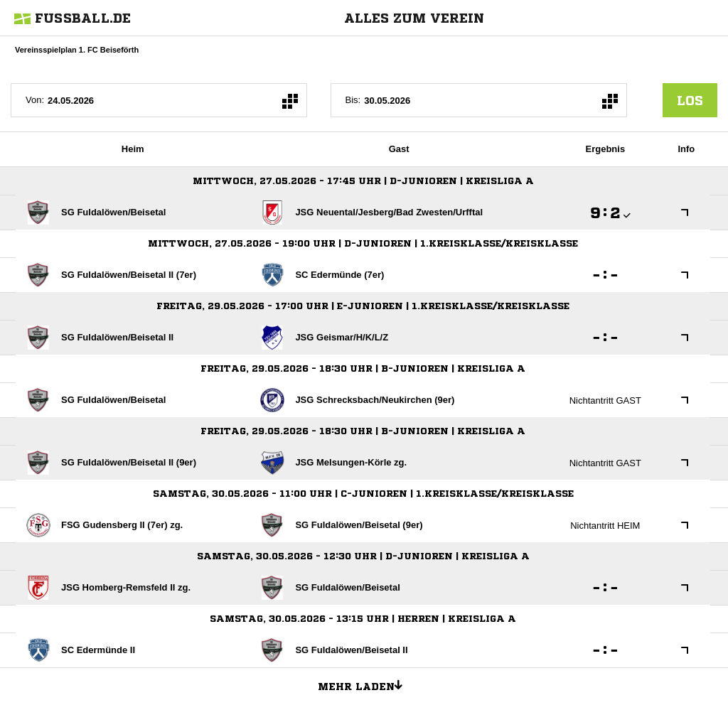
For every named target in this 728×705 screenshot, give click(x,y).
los (690, 100)
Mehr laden (365, 684)
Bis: (353, 100)
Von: (35, 100)
